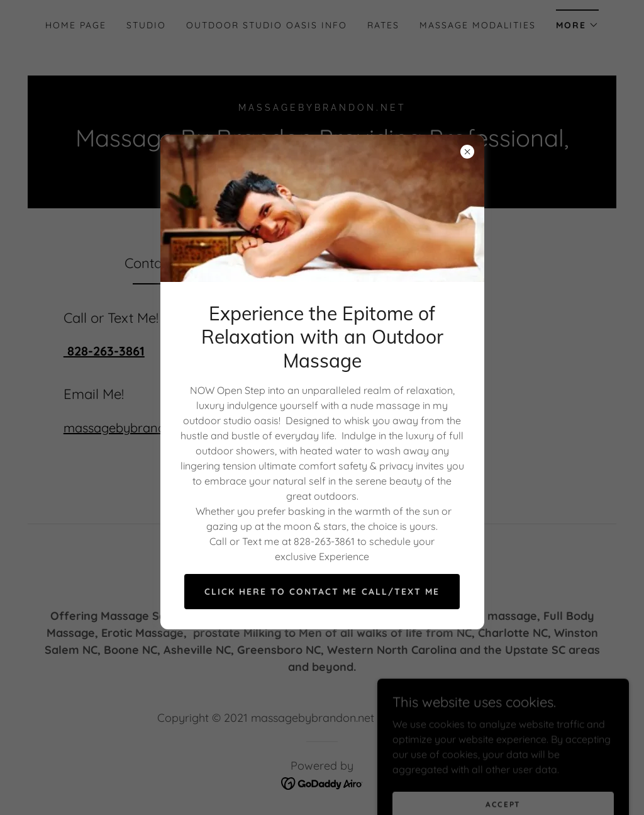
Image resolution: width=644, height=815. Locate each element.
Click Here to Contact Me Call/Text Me (322, 592)
